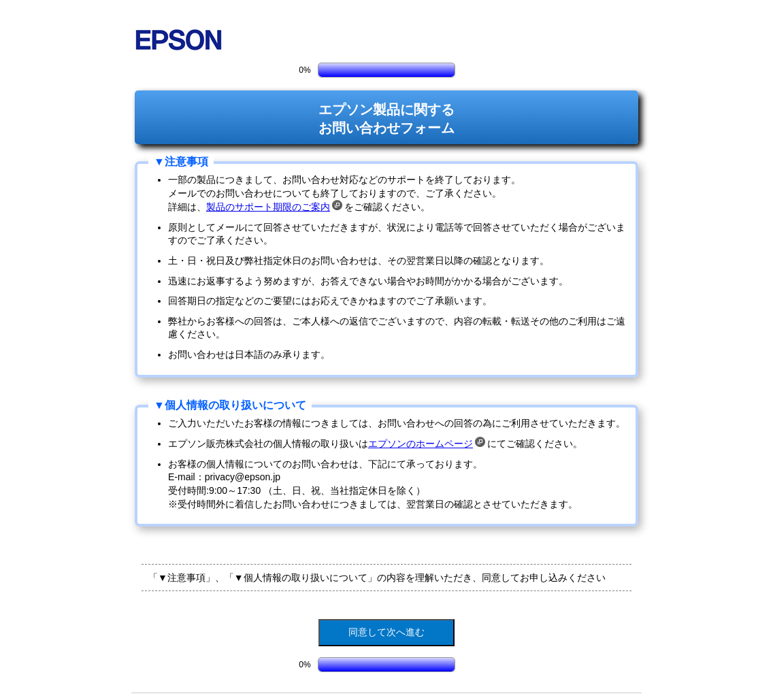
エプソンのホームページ (427, 444)
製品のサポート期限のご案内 (274, 207)
